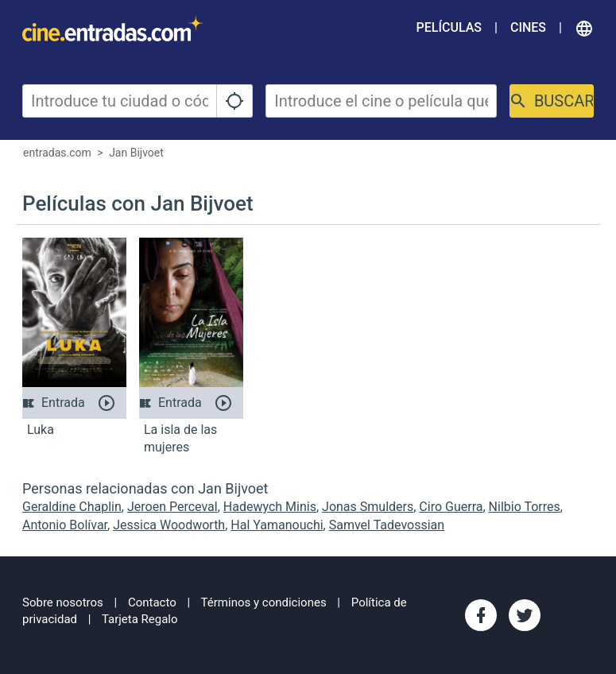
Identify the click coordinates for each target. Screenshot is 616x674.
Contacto (152, 602)
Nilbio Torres (525, 507)
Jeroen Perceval (172, 507)
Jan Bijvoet (136, 153)
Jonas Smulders (368, 507)
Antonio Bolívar (65, 525)
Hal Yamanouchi (277, 525)
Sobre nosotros (63, 602)
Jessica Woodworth (169, 525)
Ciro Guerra (451, 507)
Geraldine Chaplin (72, 507)
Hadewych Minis (270, 507)
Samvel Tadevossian (387, 525)
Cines (528, 27)
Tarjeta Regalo (140, 619)
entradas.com (57, 153)
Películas (449, 27)
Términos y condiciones (264, 602)
